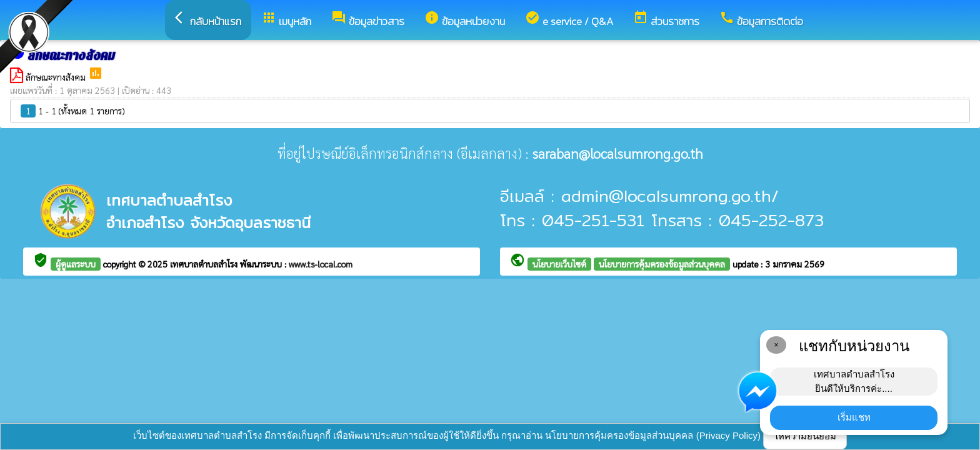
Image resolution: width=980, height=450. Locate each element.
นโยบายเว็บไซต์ (559, 264)
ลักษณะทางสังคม (57, 77)
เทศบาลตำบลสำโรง (205, 264)
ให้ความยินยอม (805, 436)
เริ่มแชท (854, 417)
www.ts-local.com (321, 264)
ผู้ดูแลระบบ (76, 264)
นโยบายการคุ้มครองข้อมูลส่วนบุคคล (662, 264)
